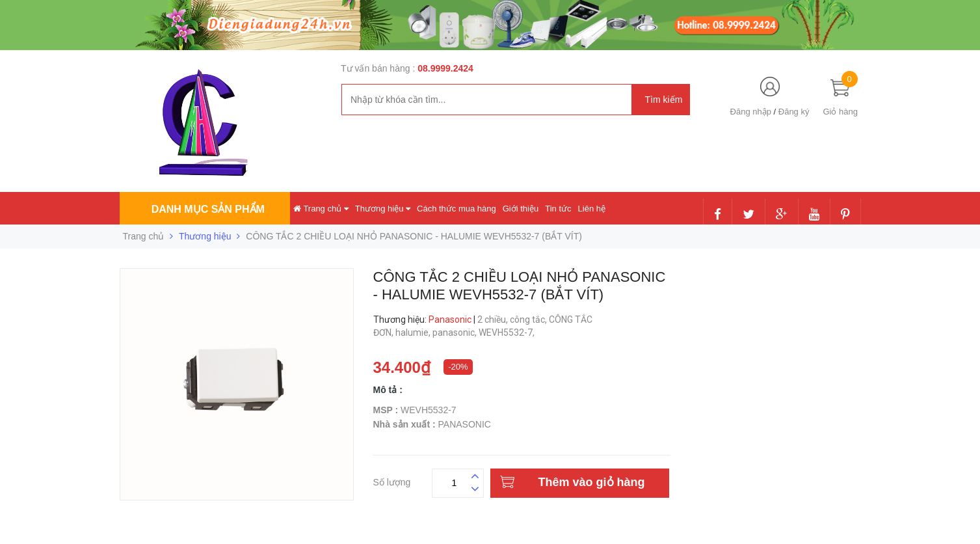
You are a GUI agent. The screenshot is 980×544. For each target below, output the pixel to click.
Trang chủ (321, 209)
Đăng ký (794, 112)
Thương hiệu (383, 209)
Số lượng (392, 481)
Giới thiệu (521, 209)
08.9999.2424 (445, 68)
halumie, (414, 333)
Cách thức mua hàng (457, 209)
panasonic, (456, 333)
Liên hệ (592, 209)
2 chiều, (494, 320)
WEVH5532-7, (508, 333)
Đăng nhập (751, 112)
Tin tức (558, 209)
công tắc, (529, 320)
